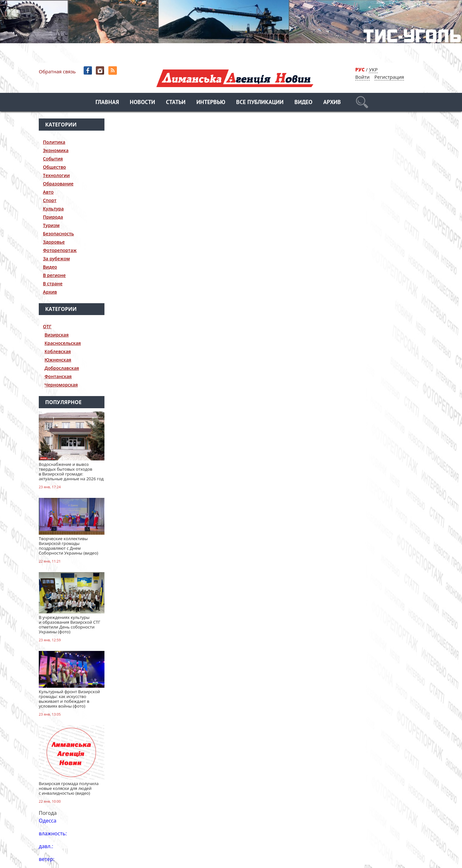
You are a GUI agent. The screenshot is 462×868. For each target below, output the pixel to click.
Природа (53, 217)
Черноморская (61, 385)
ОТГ (47, 326)
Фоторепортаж (60, 250)
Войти (363, 77)
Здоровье (54, 242)
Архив (332, 103)
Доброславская (62, 368)
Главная (107, 103)
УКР (373, 69)
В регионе (54, 275)
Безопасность (58, 234)
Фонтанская (58, 376)
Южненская (58, 360)
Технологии (56, 175)
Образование (58, 184)
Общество (54, 167)
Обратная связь (57, 71)
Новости (142, 103)
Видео (303, 103)
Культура (53, 209)
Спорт (50, 200)
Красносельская (63, 343)
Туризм (51, 225)
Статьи (176, 103)
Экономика (56, 150)
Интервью (211, 103)
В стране (53, 284)
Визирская (57, 335)
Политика (54, 142)
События (53, 159)
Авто (48, 192)
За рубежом (56, 259)
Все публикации (260, 103)
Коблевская (58, 351)
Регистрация (389, 77)
